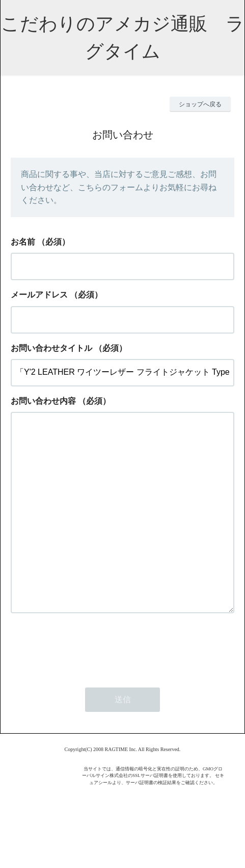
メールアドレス (39, 295)
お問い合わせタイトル (51, 348)
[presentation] (88, 688)
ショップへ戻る (200, 104)
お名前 (23, 242)
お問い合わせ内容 (43, 401)
